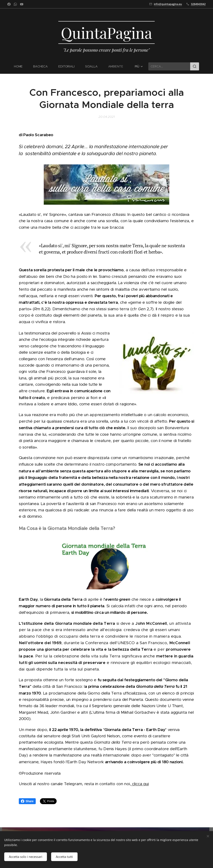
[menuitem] (21, 66)
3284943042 (198, 4)
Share (27, 801)
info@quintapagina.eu (168, 4)
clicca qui (140, 784)
